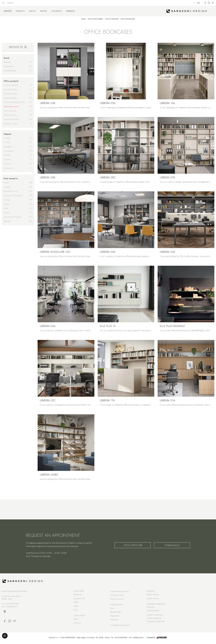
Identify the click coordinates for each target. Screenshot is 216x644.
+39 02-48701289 (133, 545)
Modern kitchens (153, 595)
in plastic (7, 159)
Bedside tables (116, 613)
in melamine (9, 150)
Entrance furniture (117, 600)
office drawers (10, 115)
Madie (76, 603)
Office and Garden (95, 18)
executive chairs (11, 89)
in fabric (7, 138)
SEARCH (8, 3)
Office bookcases (128, 18)
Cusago (7, 199)
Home (83, 18)
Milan (6, 208)
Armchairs (77, 624)
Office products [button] (11, 80)
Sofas (76, 620)
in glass (7, 142)
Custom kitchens (153, 599)
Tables (76, 607)
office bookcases (11, 106)
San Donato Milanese (13, 216)
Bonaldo (7, 62)
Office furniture (112, 18)
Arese (6, 182)
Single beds (115, 616)
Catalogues (56, 11)
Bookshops (78, 595)
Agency (33, 11)
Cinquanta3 (9, 66)
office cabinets (10, 110)
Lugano (7, 203)
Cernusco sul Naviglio (13, 195)
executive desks (11, 97)
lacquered (8, 168)
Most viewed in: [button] (11, 178)
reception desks (11, 123)
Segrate (7, 221)
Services (8, 11)
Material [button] (7, 133)
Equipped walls (79, 599)
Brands (44, 11)
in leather (8, 146)
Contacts (70, 11)
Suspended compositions (120, 592)
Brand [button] (6, 57)
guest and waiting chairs (15, 102)
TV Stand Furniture (117, 596)
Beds (112, 609)
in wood (7, 163)
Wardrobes (114, 620)
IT (195, 3)
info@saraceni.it (172, 545)
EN (199, 3)
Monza (7, 212)
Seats (76, 610)
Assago (7, 186)
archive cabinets (11, 85)
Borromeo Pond (10, 191)
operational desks (11, 119)
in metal (7, 155)
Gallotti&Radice (10, 70)
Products (20, 11)
